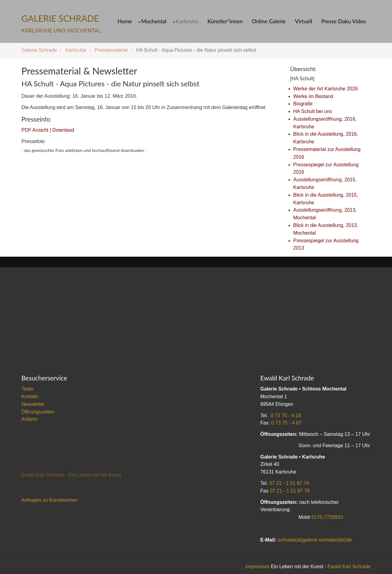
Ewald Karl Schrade (349, 566)
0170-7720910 (327, 517)
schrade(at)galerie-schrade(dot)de (315, 540)
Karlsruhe (187, 21)
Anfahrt (29, 419)
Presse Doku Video (344, 21)
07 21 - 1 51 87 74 (289, 483)
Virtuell (303, 21)
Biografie (303, 104)
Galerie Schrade (39, 50)
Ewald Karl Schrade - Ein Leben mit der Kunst (71, 475)
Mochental (154, 21)
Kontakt (30, 397)
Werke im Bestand (313, 96)
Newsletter (33, 404)
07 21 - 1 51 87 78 (290, 491)
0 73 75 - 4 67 (286, 423)
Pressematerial (111, 50)
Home (125, 21)
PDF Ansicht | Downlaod (48, 130)
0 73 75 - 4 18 (286, 415)
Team (27, 389)
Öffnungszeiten (38, 412)
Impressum (257, 566)
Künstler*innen (225, 21)
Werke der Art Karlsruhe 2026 (326, 89)
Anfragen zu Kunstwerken (49, 500)
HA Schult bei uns (313, 111)
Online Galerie (269, 21)
